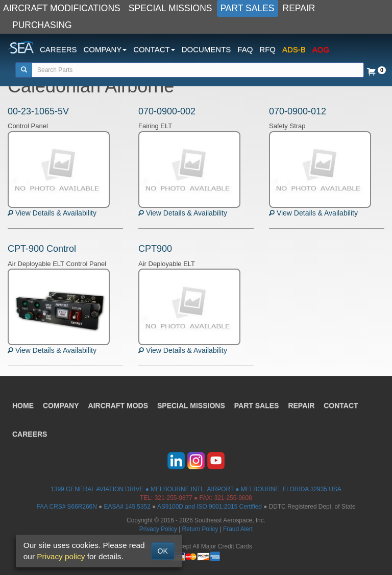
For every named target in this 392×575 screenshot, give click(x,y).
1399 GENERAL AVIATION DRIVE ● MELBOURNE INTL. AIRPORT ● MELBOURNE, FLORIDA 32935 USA (196, 489)
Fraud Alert (238, 529)
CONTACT (341, 405)
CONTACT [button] (154, 49)
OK (163, 551)
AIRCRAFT (118, 405)
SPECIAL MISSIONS (170, 8)
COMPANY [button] (105, 49)
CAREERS (58, 49)
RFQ (267, 49)
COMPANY (61, 405)
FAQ (245, 49)
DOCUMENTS (206, 49)
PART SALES (248, 8)
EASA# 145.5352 (127, 507)
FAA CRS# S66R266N (66, 507)
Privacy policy (61, 556)
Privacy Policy (158, 529)
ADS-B (294, 49)
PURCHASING (42, 25)
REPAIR (299, 8)
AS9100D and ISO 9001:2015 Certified (210, 507)
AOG (321, 49)
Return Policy (200, 529)
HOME (23, 405)
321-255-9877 (174, 498)
